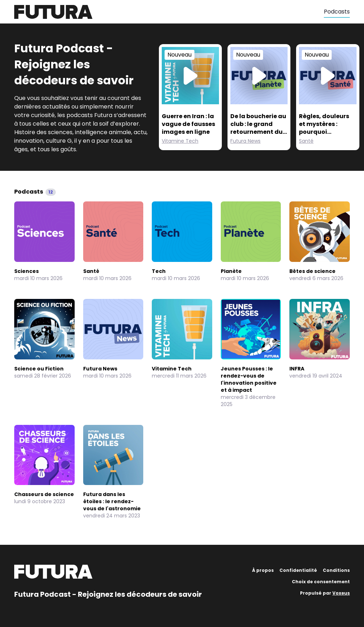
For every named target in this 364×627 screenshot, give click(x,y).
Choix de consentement (321, 582)
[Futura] (169, 12)
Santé (306, 141)
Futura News (245, 141)
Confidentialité (298, 570)
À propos (263, 570)
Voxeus (341, 593)
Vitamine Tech (180, 141)
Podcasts (337, 12)
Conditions (336, 570)
